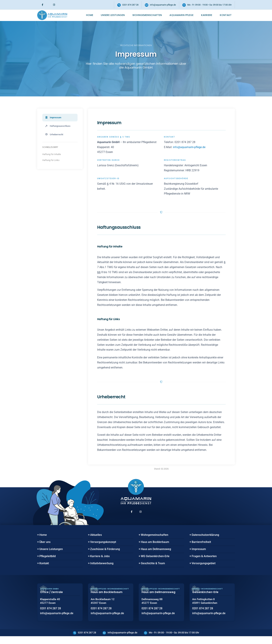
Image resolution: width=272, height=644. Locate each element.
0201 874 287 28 (130, 5)
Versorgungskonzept (103, 548)
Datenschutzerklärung (205, 541)
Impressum (54, 118)
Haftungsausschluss (59, 127)
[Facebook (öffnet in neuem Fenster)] (42, 5)
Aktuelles (96, 541)
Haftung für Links (51, 161)
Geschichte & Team (153, 569)
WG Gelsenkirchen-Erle (155, 562)
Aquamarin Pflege (181, 15)
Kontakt (226, 15)
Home (90, 15)
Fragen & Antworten (204, 562)
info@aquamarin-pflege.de (163, 5)
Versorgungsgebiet (204, 569)
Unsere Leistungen (113, 15)
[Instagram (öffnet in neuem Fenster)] (54, 5)
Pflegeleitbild (48, 562)
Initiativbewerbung (102, 569)
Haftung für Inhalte (52, 155)
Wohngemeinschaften (147, 15)
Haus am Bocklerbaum (155, 548)
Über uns (45, 548)
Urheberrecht (55, 135)
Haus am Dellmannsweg (156, 555)
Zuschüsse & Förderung (105, 555)
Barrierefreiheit (201, 548)
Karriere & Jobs (100, 562)
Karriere (207, 15)
